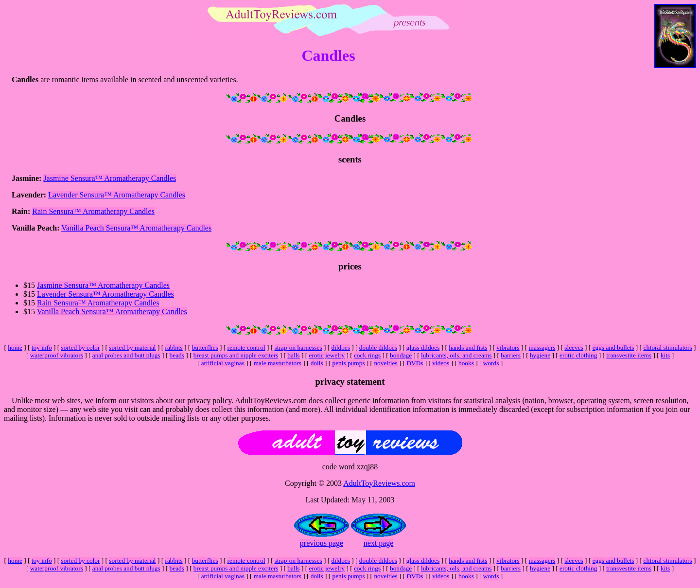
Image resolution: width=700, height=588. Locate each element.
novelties (385, 363)
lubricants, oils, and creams (456, 355)
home (15, 347)
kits (665, 355)
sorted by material (132, 347)
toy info (42, 347)
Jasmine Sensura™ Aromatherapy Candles (110, 178)
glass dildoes (423, 347)
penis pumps (349, 363)
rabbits (174, 347)
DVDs (415, 363)
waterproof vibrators (57, 355)
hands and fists (468, 347)
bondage (401, 355)
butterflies (205, 347)
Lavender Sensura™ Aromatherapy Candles (117, 195)
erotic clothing (578, 355)
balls (293, 355)
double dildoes (378, 347)
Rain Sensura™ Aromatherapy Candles (93, 211)
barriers (511, 355)
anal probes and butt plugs (126, 355)
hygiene (540, 355)
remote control (246, 347)
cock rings (367, 355)
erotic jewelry (327, 355)
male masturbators (278, 363)
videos (441, 363)
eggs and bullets (613, 347)
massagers (542, 347)
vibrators (508, 347)
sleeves (574, 347)
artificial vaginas (223, 363)
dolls (317, 363)
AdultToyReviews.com (379, 483)
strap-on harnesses (298, 347)
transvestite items (629, 355)
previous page (322, 543)
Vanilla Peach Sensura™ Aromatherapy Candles (136, 228)
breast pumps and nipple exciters (236, 355)
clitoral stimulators (667, 347)
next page (379, 543)
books (466, 363)
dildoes (341, 347)
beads (177, 355)
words (491, 363)
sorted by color (81, 347)
